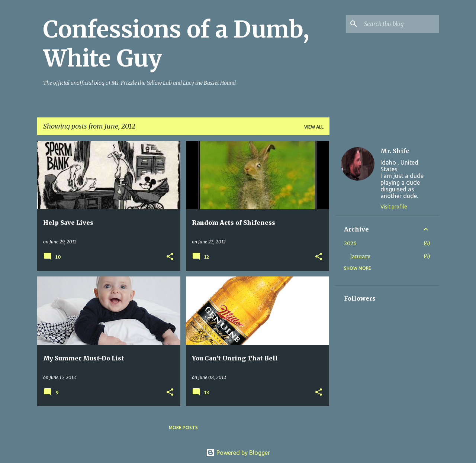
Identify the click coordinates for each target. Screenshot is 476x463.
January (360, 256)
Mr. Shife (395, 151)
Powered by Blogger (238, 453)
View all (314, 127)
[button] (170, 257)
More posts (183, 428)
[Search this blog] (400, 24)
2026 (350, 243)
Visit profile (394, 207)
